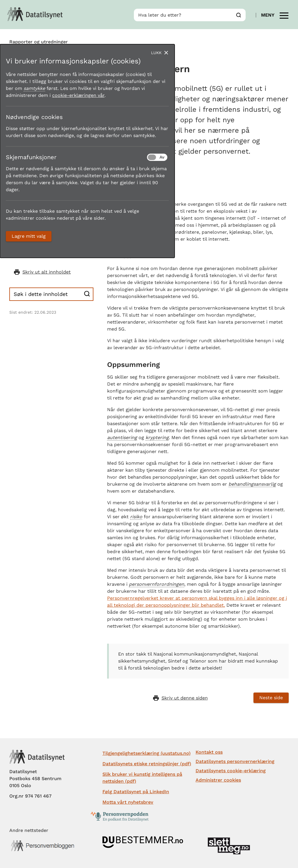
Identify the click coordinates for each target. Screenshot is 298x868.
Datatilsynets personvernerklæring (235, 761)
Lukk (156, 53)
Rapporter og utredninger (39, 42)
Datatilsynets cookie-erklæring (231, 771)
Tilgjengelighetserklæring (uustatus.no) (147, 753)
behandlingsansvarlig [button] (252, 484)
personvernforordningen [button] (157, 584)
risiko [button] (136, 517)
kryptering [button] (157, 437)
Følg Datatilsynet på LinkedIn (136, 792)
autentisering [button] (122, 437)
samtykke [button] (34, 88)
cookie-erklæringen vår (78, 95)
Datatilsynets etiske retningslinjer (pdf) (147, 764)
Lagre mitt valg (29, 236)
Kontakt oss (209, 752)
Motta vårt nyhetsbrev (128, 802)
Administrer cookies (218, 780)
